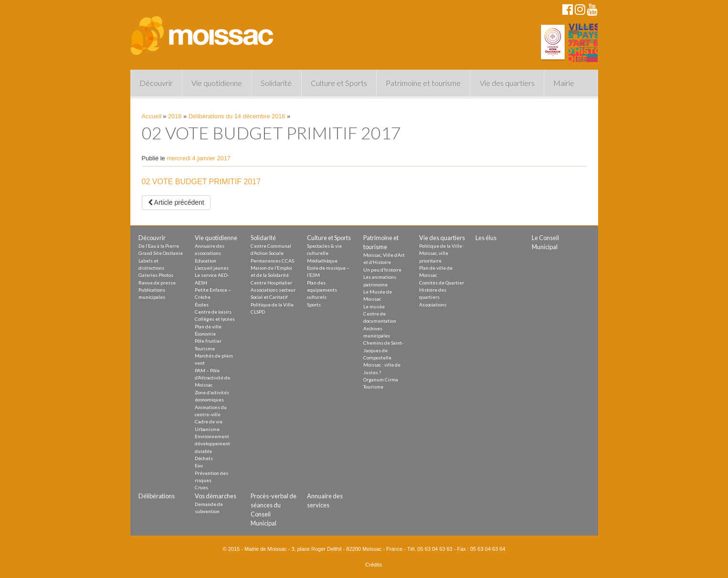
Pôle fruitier (208, 341)
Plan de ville (208, 326)
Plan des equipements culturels (322, 290)
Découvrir (156, 83)
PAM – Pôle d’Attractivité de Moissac (212, 378)
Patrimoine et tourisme (423, 83)
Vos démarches (216, 496)
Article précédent (176, 202)
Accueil (152, 116)
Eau (199, 465)
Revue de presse (157, 283)
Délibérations (157, 496)
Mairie (564, 83)
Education (206, 261)
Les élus (486, 238)
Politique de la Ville (272, 305)
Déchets (204, 458)
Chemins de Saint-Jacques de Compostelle (384, 350)
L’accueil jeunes (212, 268)
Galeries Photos (156, 275)
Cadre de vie (209, 421)
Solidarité (276, 83)
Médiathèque (322, 261)
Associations (433, 305)
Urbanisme (207, 429)
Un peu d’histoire (382, 270)
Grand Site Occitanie (161, 253)
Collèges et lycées (215, 319)
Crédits (374, 565)
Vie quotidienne (217, 83)
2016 (175, 116)
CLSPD (258, 312)
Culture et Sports (339, 83)
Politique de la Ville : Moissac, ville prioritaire (442, 253)
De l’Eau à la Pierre (159, 246)
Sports (314, 305)
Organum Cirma (381, 379)
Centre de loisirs (213, 312)
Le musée (374, 306)
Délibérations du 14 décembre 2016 (237, 116)
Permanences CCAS (272, 261)
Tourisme (205, 348)
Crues (201, 487)
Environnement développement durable (212, 444)
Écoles (202, 305)
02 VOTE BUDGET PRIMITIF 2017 (201, 182)
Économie (205, 334)
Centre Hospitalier (271, 283)
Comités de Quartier (442, 283)
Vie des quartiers (507, 83)
